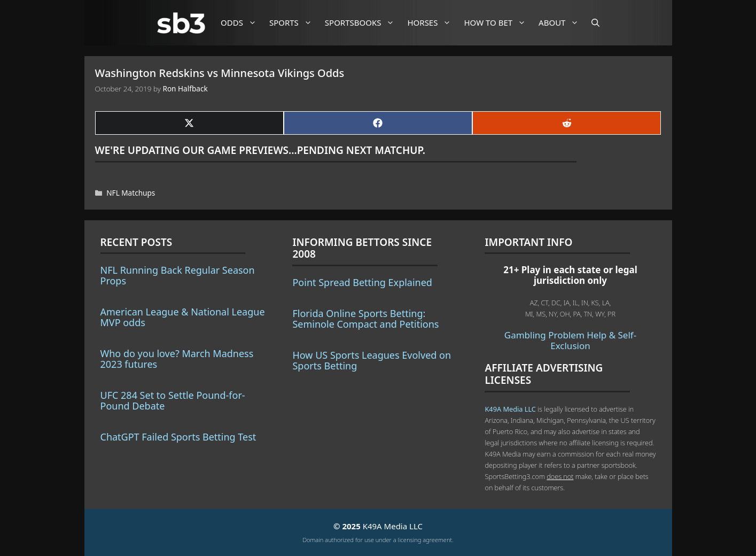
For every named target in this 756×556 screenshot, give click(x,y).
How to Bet (499, 23)
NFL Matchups (131, 193)
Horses (433, 23)
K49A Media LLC (510, 409)
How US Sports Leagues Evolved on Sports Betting (372, 360)
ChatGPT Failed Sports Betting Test (178, 437)
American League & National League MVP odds (183, 317)
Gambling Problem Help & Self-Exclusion (570, 340)
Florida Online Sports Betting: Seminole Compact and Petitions (365, 319)
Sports (295, 23)
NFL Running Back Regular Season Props (178, 275)
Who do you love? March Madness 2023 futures (177, 359)
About (563, 23)
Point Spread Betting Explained (362, 282)
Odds (243, 23)
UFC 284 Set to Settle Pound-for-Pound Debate (173, 400)
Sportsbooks (364, 23)
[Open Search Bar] (595, 23)
